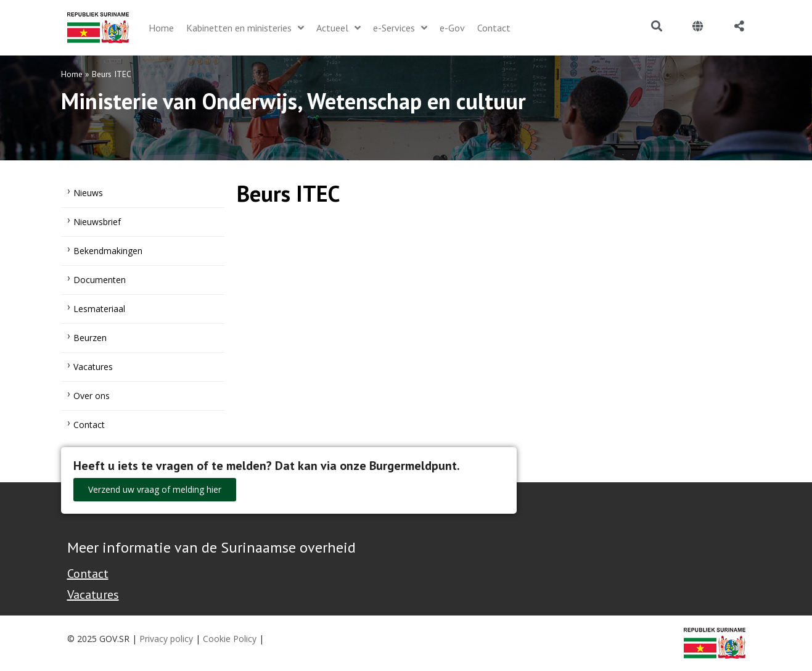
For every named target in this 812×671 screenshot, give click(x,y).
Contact (89, 425)
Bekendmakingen (108, 251)
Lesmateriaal (99, 309)
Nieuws (88, 193)
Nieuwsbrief (97, 222)
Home (72, 74)
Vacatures (93, 367)
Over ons (92, 396)
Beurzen (90, 338)
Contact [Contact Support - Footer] (88, 574)
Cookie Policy (230, 639)
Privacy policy (166, 639)
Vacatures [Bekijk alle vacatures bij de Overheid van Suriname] (93, 595)
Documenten (100, 280)
